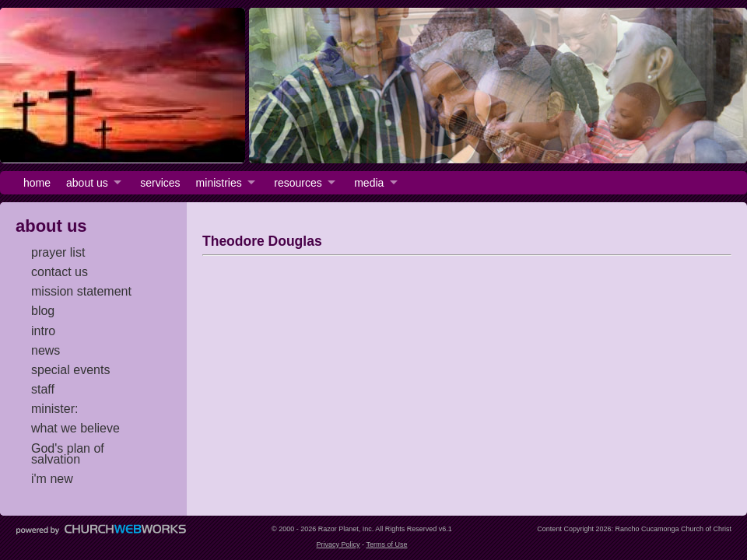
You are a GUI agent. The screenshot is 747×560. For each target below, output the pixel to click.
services (160, 183)
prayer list (58, 252)
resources (298, 183)
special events (70, 370)
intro (43, 331)
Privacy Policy (338, 544)
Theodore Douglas (262, 241)
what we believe (75, 428)
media (369, 183)
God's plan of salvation (68, 454)
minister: (54, 409)
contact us (60, 272)
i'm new (52, 479)
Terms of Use (386, 544)
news (46, 350)
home (37, 183)
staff (43, 389)
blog (43, 311)
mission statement (81, 291)
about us (87, 183)
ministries (219, 183)
